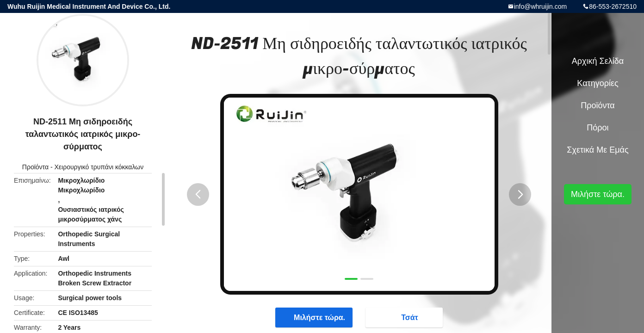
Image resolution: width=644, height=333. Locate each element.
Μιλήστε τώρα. (315, 317)
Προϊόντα (35, 167)
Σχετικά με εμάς (598, 150)
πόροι (598, 128)
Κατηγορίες (598, 83)
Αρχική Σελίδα (598, 61)
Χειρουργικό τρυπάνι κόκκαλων (99, 167)
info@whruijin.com (541, 6)
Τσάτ (405, 317)
